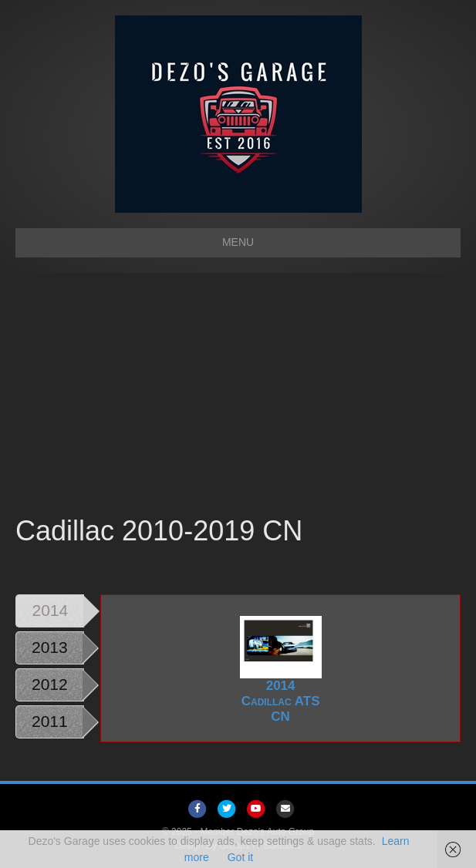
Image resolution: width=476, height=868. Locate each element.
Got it (240, 857)
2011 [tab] (50, 721)
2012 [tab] (50, 684)
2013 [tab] (50, 647)
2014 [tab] (51, 610)
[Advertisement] (238, 396)
